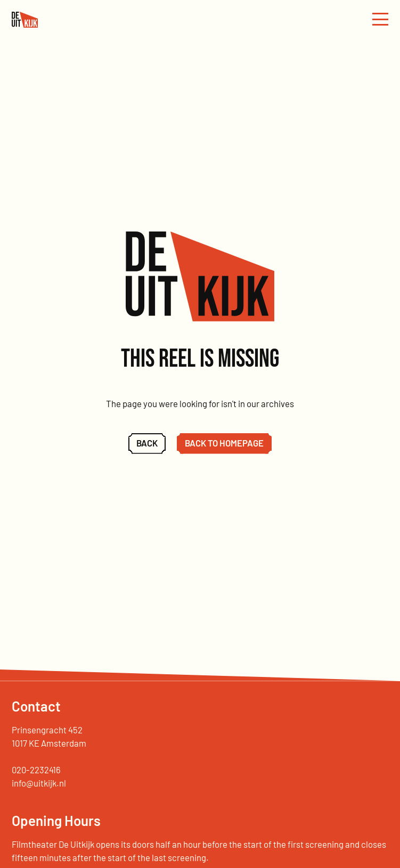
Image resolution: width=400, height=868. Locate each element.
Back (147, 443)
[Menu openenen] (380, 19)
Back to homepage (224, 443)
